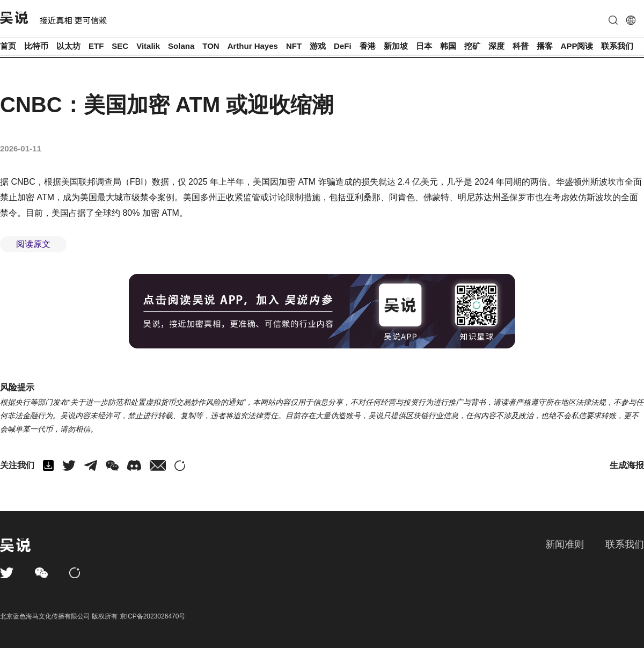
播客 (545, 46)
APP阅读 (577, 46)
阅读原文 (33, 244)
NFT (294, 46)
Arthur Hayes (253, 46)
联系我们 (617, 46)
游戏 (318, 46)
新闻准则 (565, 544)
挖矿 (472, 46)
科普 (521, 46)
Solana (181, 46)
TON (211, 46)
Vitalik (148, 46)
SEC (120, 46)
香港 (368, 46)
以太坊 (68, 46)
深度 (496, 46)
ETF (96, 46)
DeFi (343, 46)
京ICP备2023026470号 (153, 616)
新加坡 (396, 46)
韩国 (448, 46)
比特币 (36, 46)
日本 (424, 46)
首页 (8, 46)
